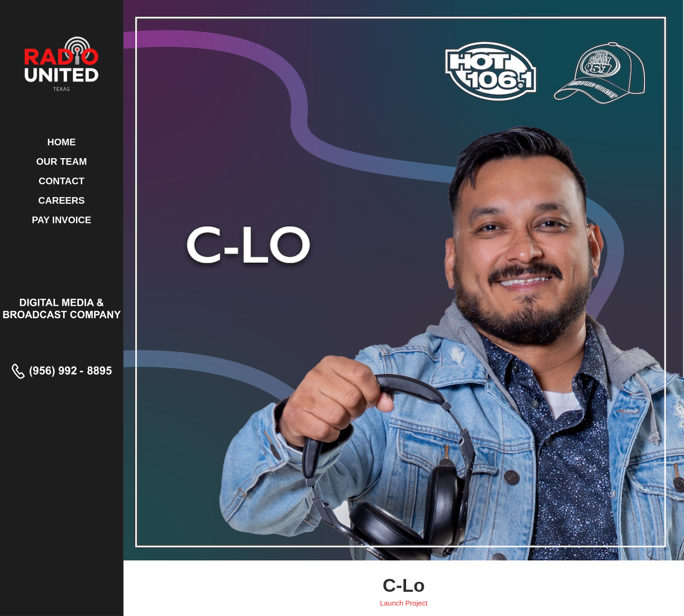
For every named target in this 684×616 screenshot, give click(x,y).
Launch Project (404, 603)
